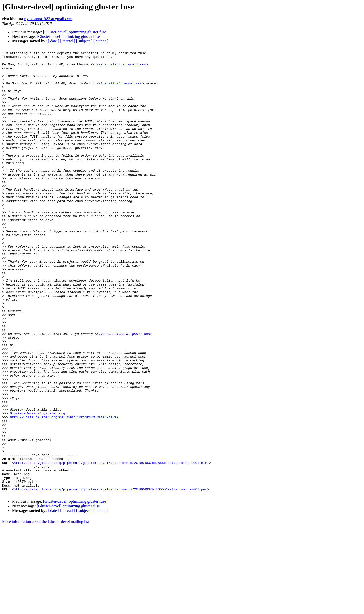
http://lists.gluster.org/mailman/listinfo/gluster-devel (64, 491)
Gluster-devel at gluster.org (37, 486)
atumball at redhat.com (120, 90)
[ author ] (101, 41)
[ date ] (53, 41)
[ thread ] (68, 41)
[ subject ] (84, 41)
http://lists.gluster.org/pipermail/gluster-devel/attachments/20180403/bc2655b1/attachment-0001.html (111, 545)
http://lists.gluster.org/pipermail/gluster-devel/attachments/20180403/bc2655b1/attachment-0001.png (110, 577)
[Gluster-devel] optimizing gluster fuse (75, 32)
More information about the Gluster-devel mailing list (46, 610)
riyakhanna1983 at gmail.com (48, 19)
